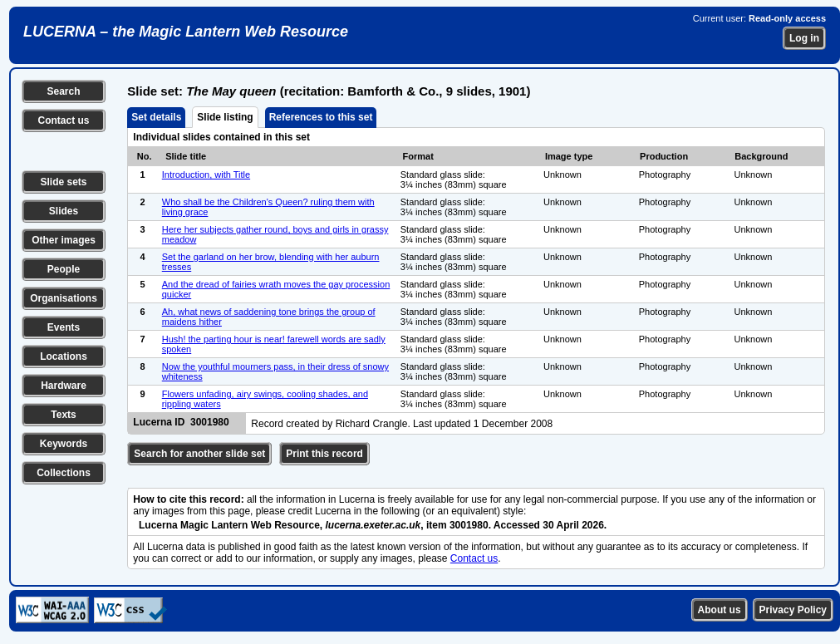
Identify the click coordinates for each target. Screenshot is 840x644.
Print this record (324, 454)
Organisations (64, 298)
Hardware (64, 386)
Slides (64, 211)
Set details (156, 117)
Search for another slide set (199, 454)
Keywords (64, 444)
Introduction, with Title (206, 175)
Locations (64, 356)
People (64, 269)
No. (145, 156)
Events (64, 327)
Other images (64, 240)
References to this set (321, 117)
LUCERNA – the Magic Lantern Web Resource (186, 32)
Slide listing (225, 117)
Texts (63, 415)
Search (63, 91)
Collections (64, 473)
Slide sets (63, 182)
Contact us (63, 120)
